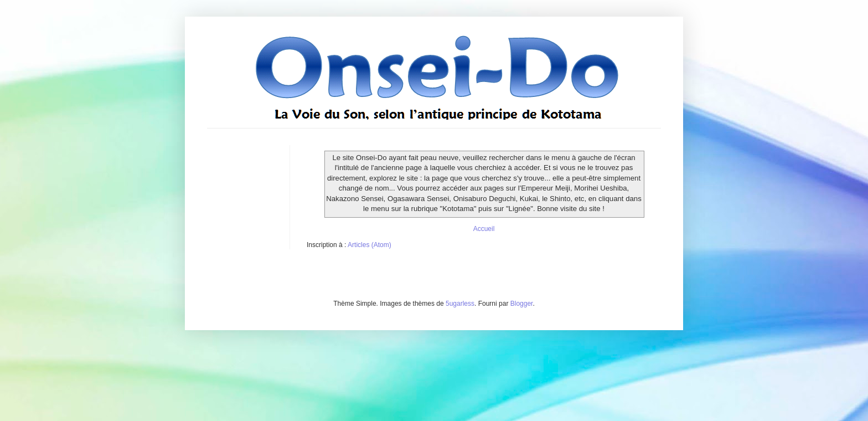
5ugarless (460, 304)
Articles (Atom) (370, 245)
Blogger (522, 304)
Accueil (484, 229)
